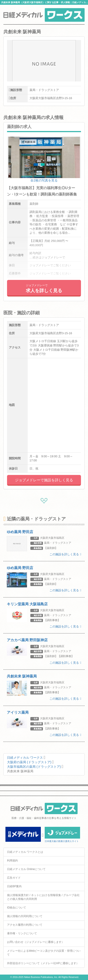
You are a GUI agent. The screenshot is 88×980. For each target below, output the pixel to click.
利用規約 (12, 861)
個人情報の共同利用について (25, 916)
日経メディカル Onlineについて (26, 869)
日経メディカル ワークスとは (25, 852)
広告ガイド (14, 878)
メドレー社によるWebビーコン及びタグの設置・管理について (44, 953)
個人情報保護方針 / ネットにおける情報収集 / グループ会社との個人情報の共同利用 (43, 897)
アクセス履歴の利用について (25, 925)
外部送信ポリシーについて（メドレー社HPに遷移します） (43, 963)
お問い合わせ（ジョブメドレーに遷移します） (36, 942)
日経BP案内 (14, 886)
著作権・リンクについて (22, 933)
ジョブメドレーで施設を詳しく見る (44, 480)
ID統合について (17, 908)
